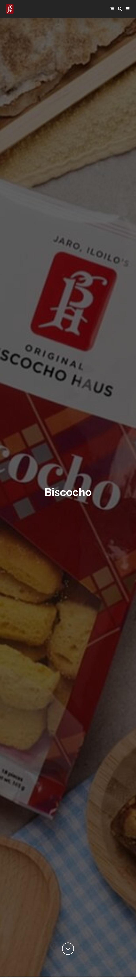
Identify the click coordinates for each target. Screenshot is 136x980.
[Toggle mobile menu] (128, 9)
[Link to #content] (68, 949)
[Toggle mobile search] (120, 9)
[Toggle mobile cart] (112, 9)
